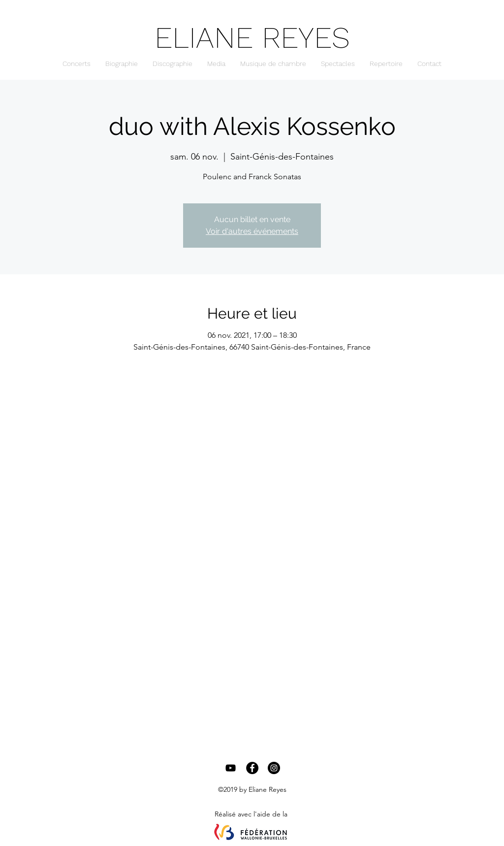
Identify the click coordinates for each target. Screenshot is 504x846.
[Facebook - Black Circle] (252, 768)
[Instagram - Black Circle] (274, 768)
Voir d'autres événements (252, 231)
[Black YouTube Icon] (231, 768)
